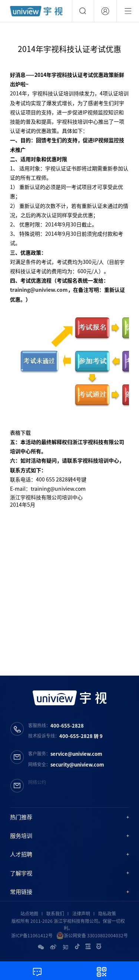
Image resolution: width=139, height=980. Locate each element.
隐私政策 (107, 914)
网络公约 (37, 782)
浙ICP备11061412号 (32, 935)
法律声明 (81, 914)
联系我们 (55, 914)
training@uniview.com (39, 290)
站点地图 (29, 914)
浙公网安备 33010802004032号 (92, 935)
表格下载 (20, 432)
